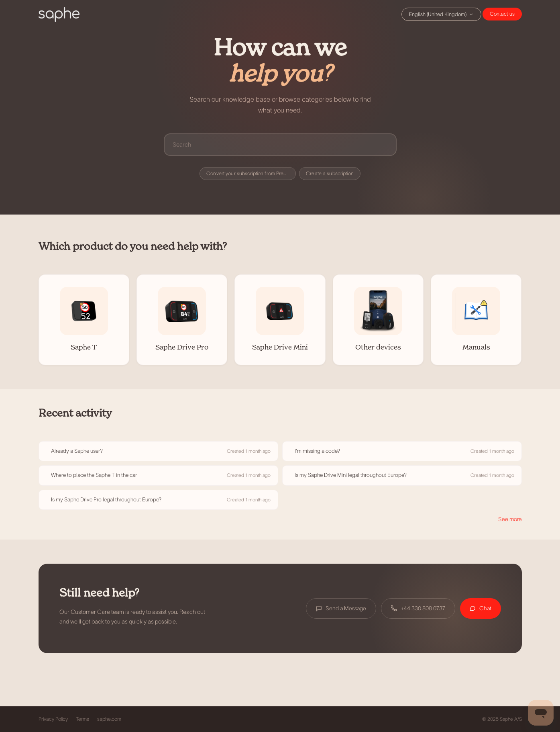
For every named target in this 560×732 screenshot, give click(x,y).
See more (510, 519)
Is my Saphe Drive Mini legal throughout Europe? (351, 475)
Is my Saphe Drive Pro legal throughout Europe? (106, 500)
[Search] (280, 144)
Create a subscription (330, 174)
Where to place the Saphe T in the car (94, 475)
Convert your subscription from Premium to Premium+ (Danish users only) (251, 174)
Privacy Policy (53, 719)
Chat (502, 14)
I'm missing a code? (317, 451)
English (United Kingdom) (441, 14)
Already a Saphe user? (77, 451)
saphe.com (109, 719)
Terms (82, 719)
